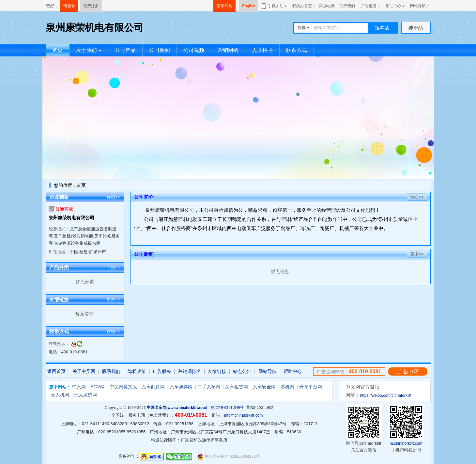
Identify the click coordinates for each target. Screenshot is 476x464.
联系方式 (297, 50)
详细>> (113, 197)
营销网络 (228, 50)
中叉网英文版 (123, 387)
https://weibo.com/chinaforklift (386, 395)
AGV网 (98, 387)
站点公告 (242, 371)
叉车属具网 (181, 387)
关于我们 (347, 6)
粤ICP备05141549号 (227, 408)
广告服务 (369, 6)
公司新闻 (160, 50)
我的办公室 (302, 6)
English (248, 6)
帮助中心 (393, 6)
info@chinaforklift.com (243, 415)
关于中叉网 (84, 371)
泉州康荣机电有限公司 (71, 218)
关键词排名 (190, 371)
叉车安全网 (264, 387)
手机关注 (275, 6)
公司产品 (125, 50)
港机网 (287, 387)
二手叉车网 (209, 387)
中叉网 (79, 387)
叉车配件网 (153, 387)
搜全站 (416, 28)
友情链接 (217, 371)
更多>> (113, 299)
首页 (57, 50)
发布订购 (224, 6)
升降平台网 (311, 387)
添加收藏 (327, 6)
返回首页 (56, 371)
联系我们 (111, 371)
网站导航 (418, 6)
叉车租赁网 (237, 387)
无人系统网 (85, 395)
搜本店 (382, 28)
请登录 (69, 6)
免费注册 (91, 6)
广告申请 (408, 371)
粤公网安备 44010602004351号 (228, 457)
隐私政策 (137, 371)
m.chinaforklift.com (406, 443)
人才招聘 (262, 50)
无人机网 (60, 395)
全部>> (113, 267)
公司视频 (194, 50)
